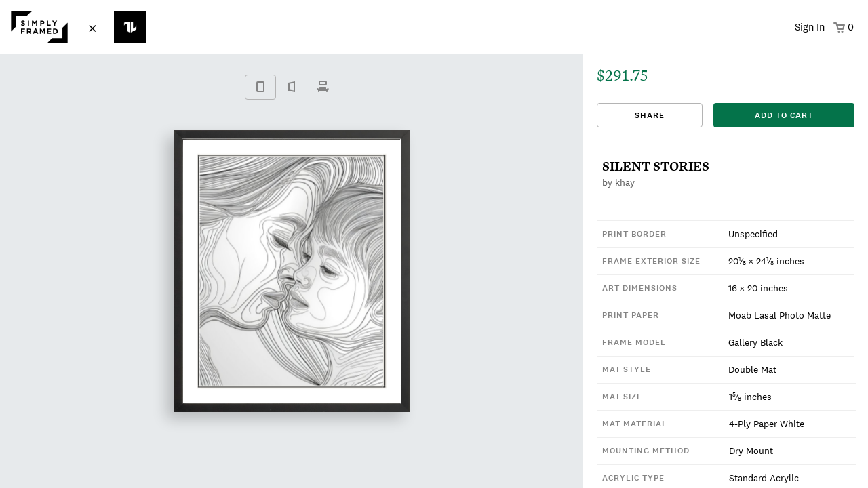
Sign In (810, 27)
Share (650, 115)
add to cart (784, 115)
